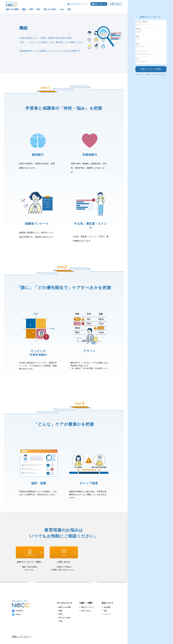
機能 (24, 9)
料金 (38, 9)
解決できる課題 (12, 9)
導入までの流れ (50, 9)
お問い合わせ (116, 4)
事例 (31, 9)
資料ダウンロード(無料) (151, 69)
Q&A (62, 9)
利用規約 (148, 74)
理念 (69, 9)
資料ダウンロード (99, 4)
